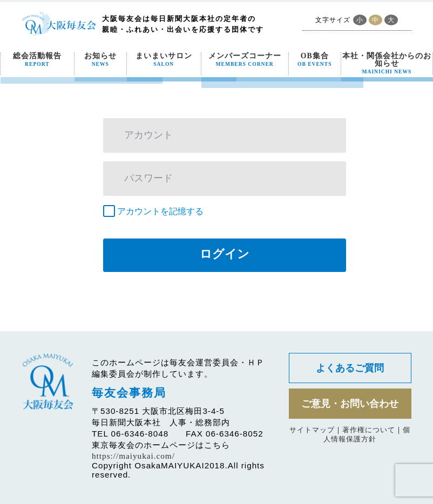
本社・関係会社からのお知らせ (387, 63)
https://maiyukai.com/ (133, 456)
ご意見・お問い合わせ (350, 404)
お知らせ (100, 60)
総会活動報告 (37, 60)
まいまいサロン (164, 60)
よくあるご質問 (350, 368)
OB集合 (314, 60)
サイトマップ (312, 430)
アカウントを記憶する (160, 211)
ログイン (225, 254)
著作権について (369, 430)
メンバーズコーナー (245, 60)
